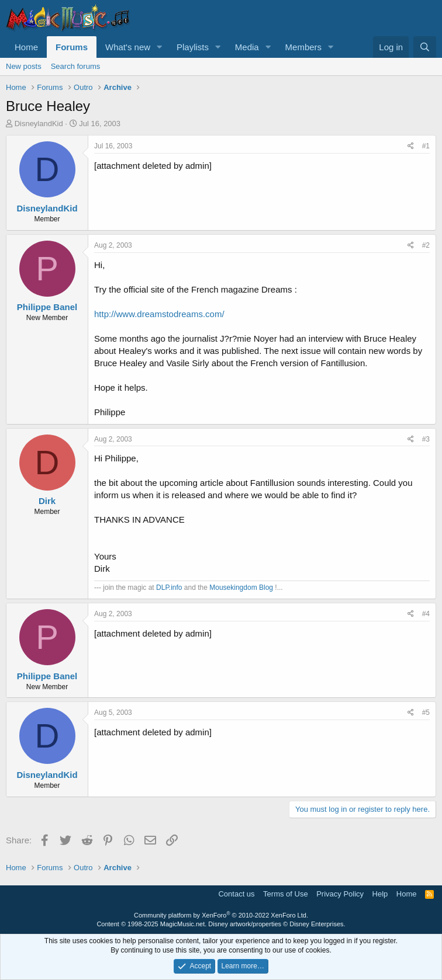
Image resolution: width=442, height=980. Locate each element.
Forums (72, 47)
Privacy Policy (340, 894)
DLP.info (169, 588)
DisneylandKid (39, 124)
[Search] (425, 47)
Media (247, 47)
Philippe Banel (47, 307)
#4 (426, 614)
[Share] (411, 146)
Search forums (76, 66)
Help (380, 894)
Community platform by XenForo (221, 915)
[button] (160, 47)
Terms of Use (286, 894)
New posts (24, 66)
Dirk (47, 501)
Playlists (193, 47)
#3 (426, 439)
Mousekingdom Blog (241, 588)
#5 (426, 713)
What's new (128, 47)
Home (26, 47)
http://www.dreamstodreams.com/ (159, 314)
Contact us (236, 894)
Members (304, 47)
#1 (426, 146)
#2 (426, 245)
